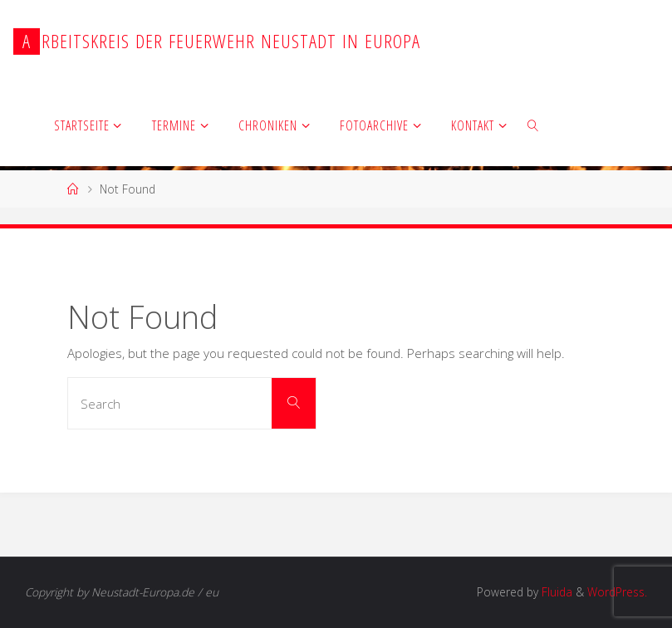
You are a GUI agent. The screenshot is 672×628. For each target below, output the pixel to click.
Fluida (555, 592)
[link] (533, 125)
